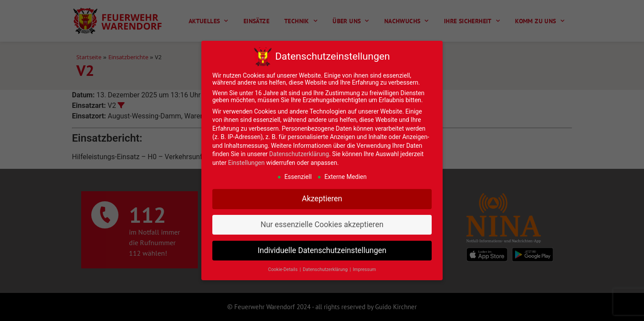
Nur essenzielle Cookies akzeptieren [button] (322, 225)
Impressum (364, 269)
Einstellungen (247, 163)
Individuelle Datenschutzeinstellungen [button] (322, 250)
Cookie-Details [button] (283, 269)
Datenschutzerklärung (299, 154)
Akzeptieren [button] (322, 199)
